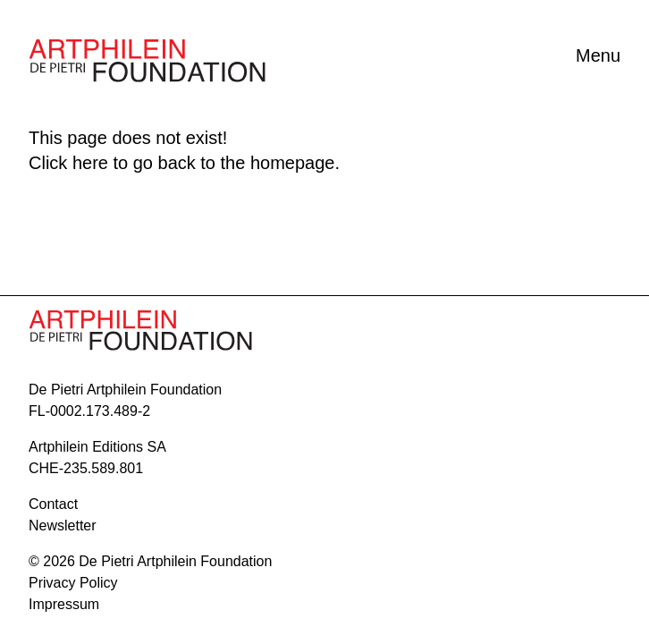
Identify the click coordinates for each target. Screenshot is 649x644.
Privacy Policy (73, 583)
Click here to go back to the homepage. (184, 163)
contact (53, 504)
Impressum (64, 604)
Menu (598, 55)
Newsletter (63, 525)
